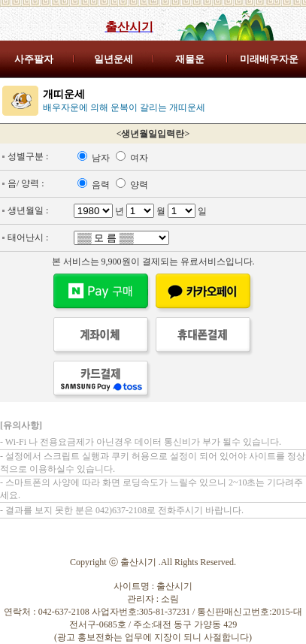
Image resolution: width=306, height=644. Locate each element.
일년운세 (114, 59)
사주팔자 (34, 59)
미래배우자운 (269, 59)
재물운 (190, 59)
